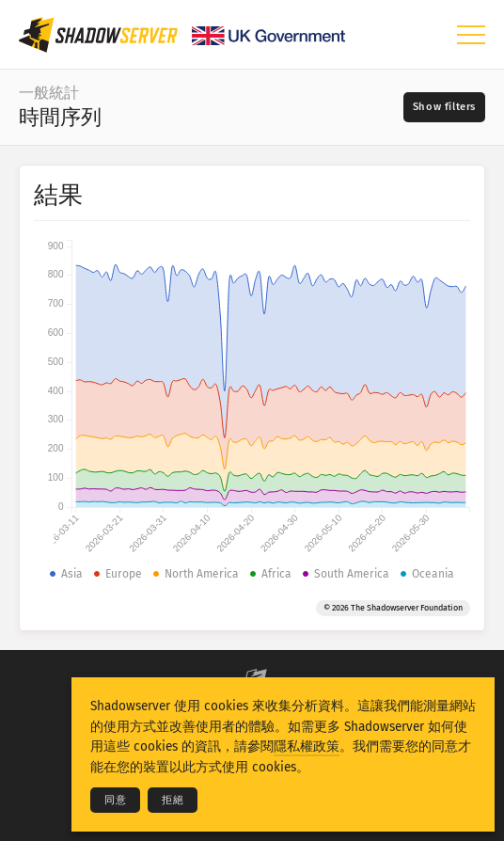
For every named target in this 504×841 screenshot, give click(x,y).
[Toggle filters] (444, 107)
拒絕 (173, 800)
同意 (115, 800)
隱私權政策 (307, 746)
